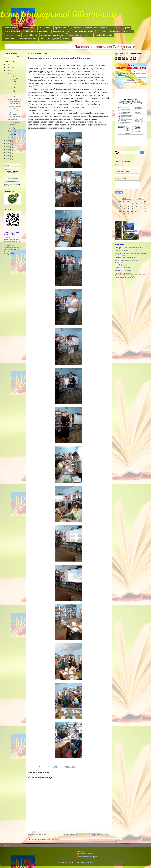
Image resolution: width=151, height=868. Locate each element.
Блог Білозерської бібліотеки (58, 15)
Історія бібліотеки (30, 35)
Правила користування (50, 39)
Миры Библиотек (121, 265)
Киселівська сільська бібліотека (126, 250)
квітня (11, 128)
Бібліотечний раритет (121, 28)
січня (10, 137)
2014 (8, 150)
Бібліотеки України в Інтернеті (125, 258)
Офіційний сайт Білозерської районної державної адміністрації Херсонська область (12, 240)
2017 (8, 141)
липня (11, 91)
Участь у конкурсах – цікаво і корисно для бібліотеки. (15, 101)
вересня (11, 85)
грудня (11, 76)
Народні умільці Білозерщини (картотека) (20, 39)
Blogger (90, 862)
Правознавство (45, 28)
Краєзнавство (61, 28)
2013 (8, 153)
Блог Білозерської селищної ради (10, 253)
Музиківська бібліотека (123, 270)
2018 (8, 73)
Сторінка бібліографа (104, 35)
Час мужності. (13, 120)
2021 (8, 64)
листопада (12, 79)
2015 (8, 147)
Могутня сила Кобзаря (62, 31)
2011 (8, 159)
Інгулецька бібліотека (122, 268)
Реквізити (66, 39)
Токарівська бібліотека (123, 273)
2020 (8, 67)
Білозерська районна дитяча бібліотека (129, 248)
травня (11, 97)
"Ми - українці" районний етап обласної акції (115, 31)
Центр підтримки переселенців (37, 31)
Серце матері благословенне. (14, 116)
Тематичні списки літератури (80, 35)
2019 (8, 70)
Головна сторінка (11, 28)
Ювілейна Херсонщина (84, 31)
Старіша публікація (100, 834)
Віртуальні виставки (12, 35)
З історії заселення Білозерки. (53, 35)
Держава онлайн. (29, 28)
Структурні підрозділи (13, 31)
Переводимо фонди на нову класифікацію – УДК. (15, 109)
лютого (11, 134)
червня (11, 94)
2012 (8, 156)
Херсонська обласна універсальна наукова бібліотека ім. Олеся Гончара (130, 277)
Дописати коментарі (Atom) (49, 839)
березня (11, 131)
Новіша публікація (37, 834)
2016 (8, 144)
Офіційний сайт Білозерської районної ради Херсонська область (13, 247)
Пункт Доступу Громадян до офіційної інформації (90, 28)
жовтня (11, 82)
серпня (11, 88)
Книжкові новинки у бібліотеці (15, 123)
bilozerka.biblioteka (87, 854)
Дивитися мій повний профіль (88, 857)
